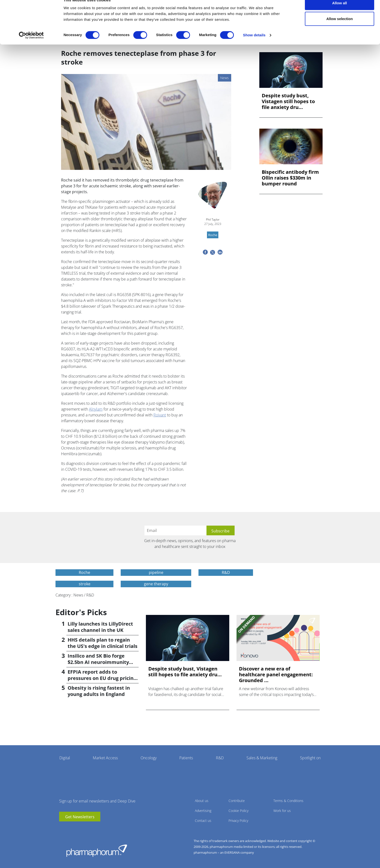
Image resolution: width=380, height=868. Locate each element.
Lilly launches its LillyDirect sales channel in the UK (100, 627)
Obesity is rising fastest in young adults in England (99, 691)
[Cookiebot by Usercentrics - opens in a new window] (31, 45)
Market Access (105, 758)
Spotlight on (310, 758)
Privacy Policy (238, 821)
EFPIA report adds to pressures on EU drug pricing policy (102, 678)
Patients (186, 758)
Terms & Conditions (288, 801)
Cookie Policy (238, 811)
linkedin (70, 829)
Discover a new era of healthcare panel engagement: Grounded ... (276, 675)
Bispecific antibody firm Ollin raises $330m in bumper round (290, 178)
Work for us (282, 811)
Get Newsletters (80, 817)
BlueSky (77, 829)
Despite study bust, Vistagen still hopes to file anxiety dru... (288, 101)
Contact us (203, 821)
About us (202, 801)
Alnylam (96, 409)
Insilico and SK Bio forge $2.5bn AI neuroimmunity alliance (98, 662)
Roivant (160, 415)
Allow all (340, 13)
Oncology (149, 758)
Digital (65, 758)
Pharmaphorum (97, 851)
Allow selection (339, 29)
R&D (220, 758)
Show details (254, 45)
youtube (63, 829)
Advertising (203, 811)
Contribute (237, 801)
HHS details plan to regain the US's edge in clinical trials (103, 643)
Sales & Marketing (262, 758)
